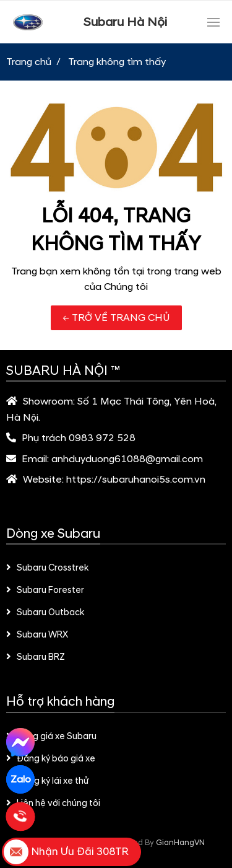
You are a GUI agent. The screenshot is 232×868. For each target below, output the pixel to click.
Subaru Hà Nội (125, 22)
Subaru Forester (45, 590)
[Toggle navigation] (213, 22)
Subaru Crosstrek (47, 568)
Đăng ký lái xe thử (47, 781)
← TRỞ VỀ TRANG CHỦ (116, 318)
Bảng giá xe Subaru (51, 737)
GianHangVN (180, 843)
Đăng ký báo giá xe (51, 759)
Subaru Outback (45, 613)
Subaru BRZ (36, 657)
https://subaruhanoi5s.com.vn (136, 480)
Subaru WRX (37, 635)
